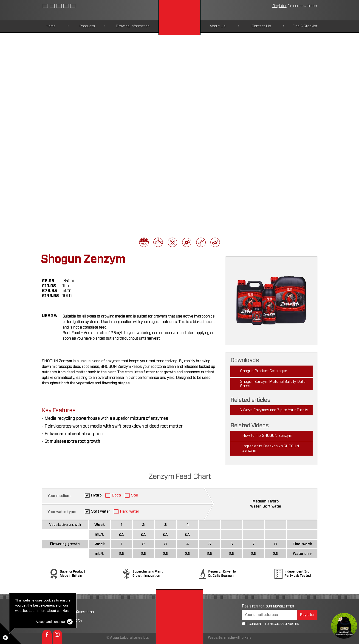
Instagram (57, 637)
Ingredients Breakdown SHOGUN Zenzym (271, 448)
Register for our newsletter (268, 606)
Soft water (101, 511)
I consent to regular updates (273, 624)
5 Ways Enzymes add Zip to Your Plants (274, 410)
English (45, 6)
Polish (73, 6)
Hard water (130, 511)
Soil (134, 495)
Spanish (52, 6)
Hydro (96, 495)
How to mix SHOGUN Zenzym (267, 436)
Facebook (47, 637)
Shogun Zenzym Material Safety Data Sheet (273, 384)
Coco (116, 495)
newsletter (295, 6)
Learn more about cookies (49, 611)
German (66, 6)
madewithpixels (238, 638)
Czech (59, 6)
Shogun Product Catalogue (264, 371)
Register (307, 615)
